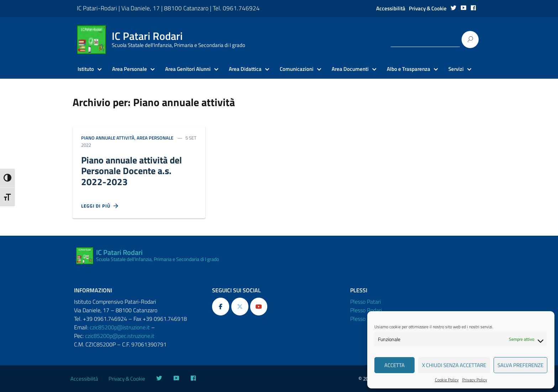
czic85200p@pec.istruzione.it (120, 336)
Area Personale (130, 69)
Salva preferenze (520, 365)
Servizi (456, 69)
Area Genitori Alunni (188, 69)
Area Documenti (350, 69)
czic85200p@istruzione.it (120, 327)
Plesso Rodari (366, 310)
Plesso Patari (365, 302)
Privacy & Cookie (428, 8)
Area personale (155, 138)
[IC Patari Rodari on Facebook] (221, 307)
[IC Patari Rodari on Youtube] (259, 307)
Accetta (394, 365)
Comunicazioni (297, 69)
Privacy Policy (475, 380)
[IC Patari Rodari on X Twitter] (240, 307)
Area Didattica (245, 69)
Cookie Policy (447, 380)
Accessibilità (391, 8)
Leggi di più (100, 206)
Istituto (86, 69)
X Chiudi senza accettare (454, 365)
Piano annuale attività (108, 138)
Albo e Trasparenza (409, 69)
